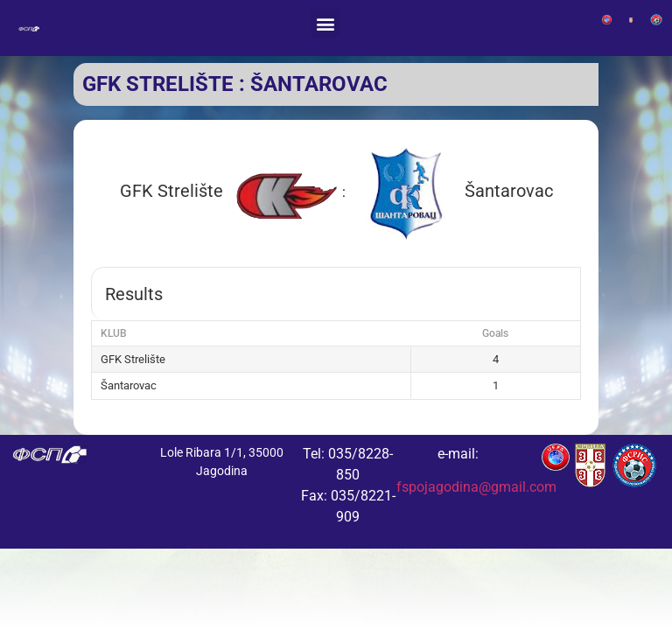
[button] (325, 23)
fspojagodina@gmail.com (476, 487)
